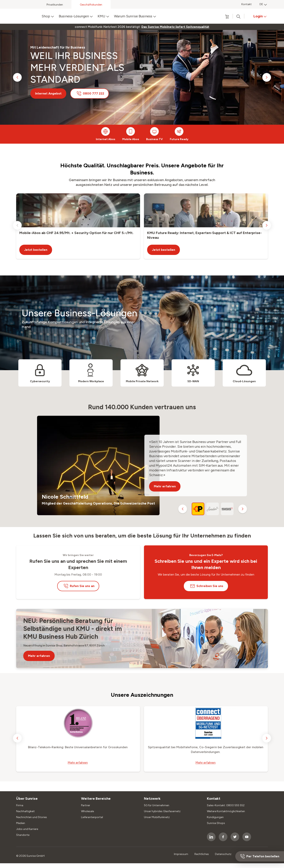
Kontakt (247, 4)
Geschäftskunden (91, 5)
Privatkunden (55, 5)
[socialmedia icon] (211, 837)
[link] (175, 27)
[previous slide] (17, 77)
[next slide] (267, 77)
